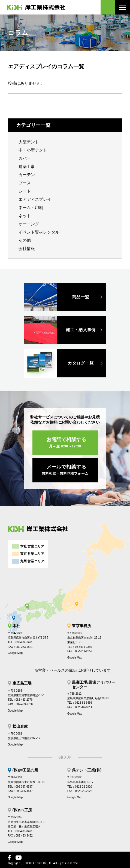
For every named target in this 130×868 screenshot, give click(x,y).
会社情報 (27, 248)
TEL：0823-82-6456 (80, 703)
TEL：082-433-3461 (20, 831)
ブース (25, 183)
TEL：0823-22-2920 (80, 787)
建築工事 (27, 166)
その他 (25, 240)
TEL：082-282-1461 (20, 642)
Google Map (15, 653)
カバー (25, 158)
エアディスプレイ (35, 199)
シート (25, 191)
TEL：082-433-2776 (20, 700)
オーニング (29, 224)
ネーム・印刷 (31, 207)
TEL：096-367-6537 (20, 787)
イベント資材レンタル (39, 232)
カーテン (27, 175)
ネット (25, 216)
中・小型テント (33, 150)
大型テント (29, 142)
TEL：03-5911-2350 (80, 647)
